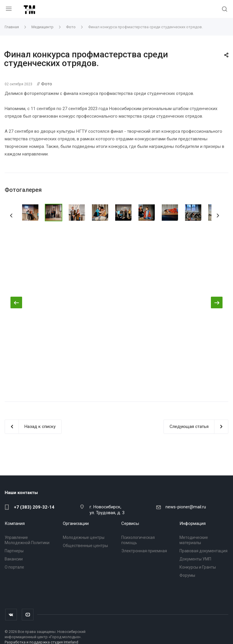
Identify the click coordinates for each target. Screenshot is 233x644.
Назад (13, 215)
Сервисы (130, 523)
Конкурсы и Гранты (198, 567)
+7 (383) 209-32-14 (34, 507)
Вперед (220, 215)
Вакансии (14, 559)
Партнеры (14, 551)
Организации (76, 523)
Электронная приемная (144, 551)
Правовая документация (203, 551)
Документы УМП (195, 559)
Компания (15, 523)
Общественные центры (85, 546)
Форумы (187, 575)
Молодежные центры (84, 537)
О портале (14, 567)
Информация (193, 523)
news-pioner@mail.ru (186, 507)
